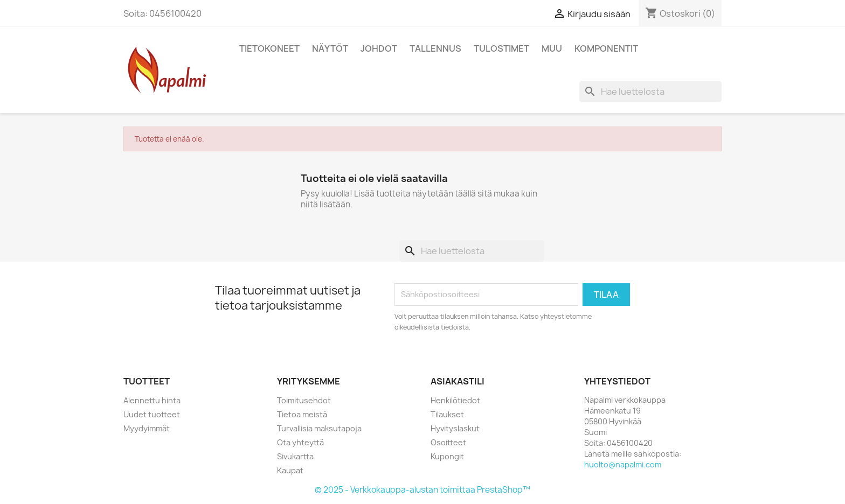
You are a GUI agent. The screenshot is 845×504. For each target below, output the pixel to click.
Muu (552, 48)
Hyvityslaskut (455, 428)
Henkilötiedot (455, 400)
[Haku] (650, 92)
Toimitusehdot (304, 400)
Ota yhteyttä (300, 442)
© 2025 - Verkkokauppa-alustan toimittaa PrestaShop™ (422, 490)
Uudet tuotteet (152, 414)
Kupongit (447, 456)
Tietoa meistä (302, 414)
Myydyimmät (147, 428)
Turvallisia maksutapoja (319, 428)
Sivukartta (295, 456)
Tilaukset (447, 414)
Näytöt (330, 48)
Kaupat (290, 470)
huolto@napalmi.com (623, 464)
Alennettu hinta (152, 400)
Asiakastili (458, 381)
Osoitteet (448, 442)
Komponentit (606, 48)
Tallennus (435, 48)
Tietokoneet (269, 48)
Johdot (379, 48)
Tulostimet (501, 48)
